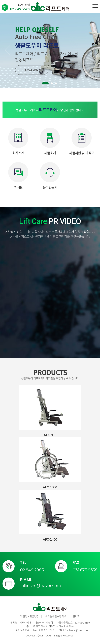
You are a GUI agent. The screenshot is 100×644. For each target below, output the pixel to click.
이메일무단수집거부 (56, 616)
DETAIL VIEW (32, 70)
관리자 (76, 616)
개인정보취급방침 (29, 616)
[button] (8, 50)
